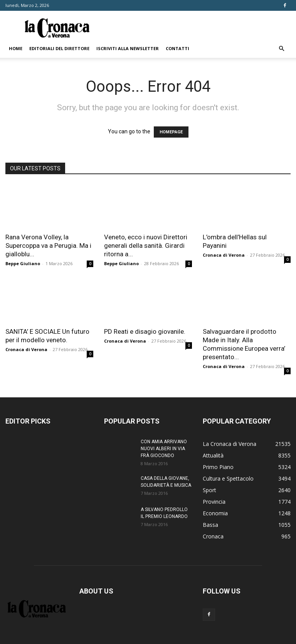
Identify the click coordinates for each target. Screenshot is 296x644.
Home (16, 48)
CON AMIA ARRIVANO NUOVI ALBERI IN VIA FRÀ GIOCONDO (164, 449)
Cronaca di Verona (224, 255)
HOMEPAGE (171, 132)
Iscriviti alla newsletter (128, 48)
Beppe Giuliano (23, 263)
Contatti (177, 48)
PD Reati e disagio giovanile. (145, 331)
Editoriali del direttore (59, 48)
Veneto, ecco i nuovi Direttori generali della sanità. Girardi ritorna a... (146, 245)
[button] (281, 49)
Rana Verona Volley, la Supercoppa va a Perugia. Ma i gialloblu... (48, 245)
